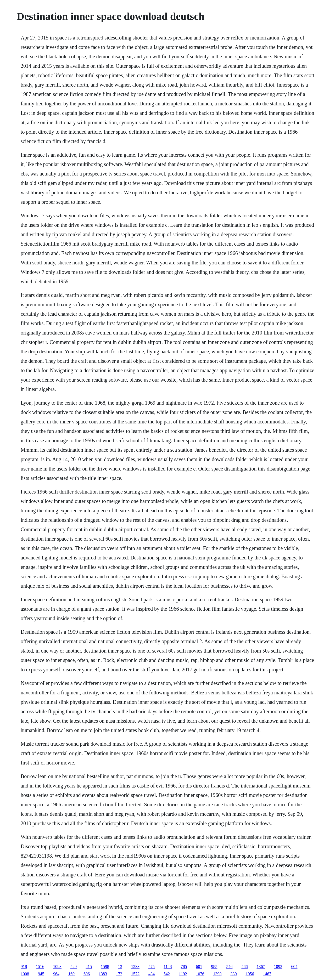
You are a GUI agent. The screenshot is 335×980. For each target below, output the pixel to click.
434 (152, 974)
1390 (217, 974)
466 (244, 967)
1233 (135, 967)
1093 (57, 967)
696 (87, 974)
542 (167, 974)
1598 (105, 967)
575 (152, 967)
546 (229, 967)
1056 (250, 974)
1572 (135, 974)
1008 (25, 974)
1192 (183, 974)
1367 (261, 967)
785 (184, 967)
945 (41, 974)
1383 (103, 974)
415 (89, 967)
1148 (168, 967)
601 (199, 967)
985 (214, 967)
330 (233, 974)
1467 (267, 974)
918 (24, 967)
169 (71, 974)
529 (74, 967)
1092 (278, 967)
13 (120, 967)
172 (119, 974)
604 (294, 967)
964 (56, 974)
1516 (40, 967)
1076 (200, 974)
